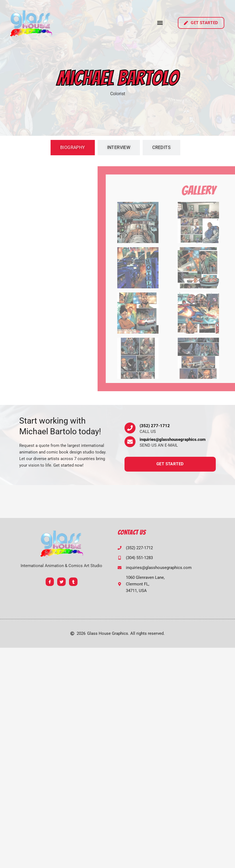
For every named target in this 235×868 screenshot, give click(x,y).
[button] (160, 23)
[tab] (73, 148)
